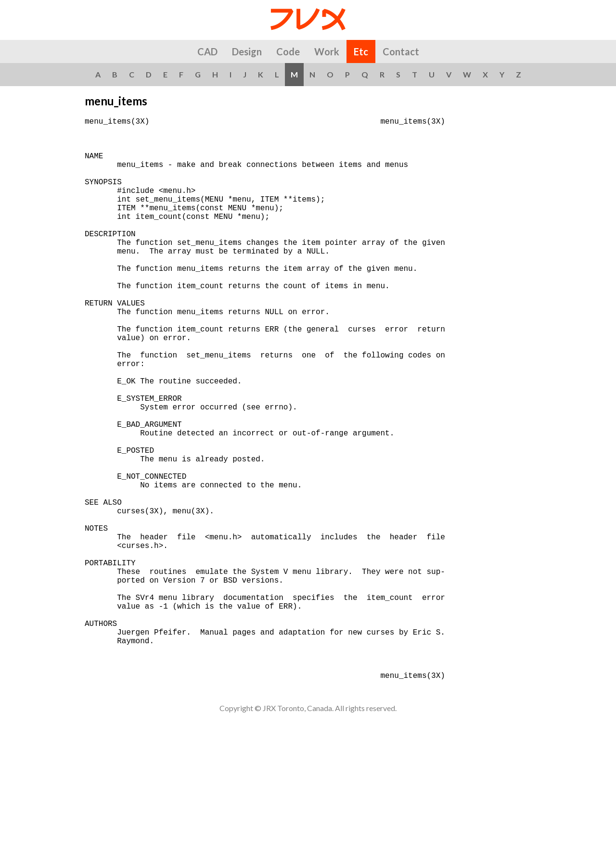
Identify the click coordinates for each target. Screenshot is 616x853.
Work (327, 51)
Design (247, 51)
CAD (207, 51)
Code (288, 51)
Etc (361, 51)
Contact (401, 51)
